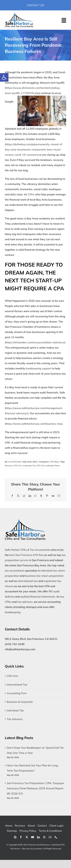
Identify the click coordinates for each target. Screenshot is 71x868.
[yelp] (44, 837)
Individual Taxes (53, 466)
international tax (28, 581)
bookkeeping (13, 612)
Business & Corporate (20, 702)
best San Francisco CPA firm (26, 555)
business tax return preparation (44, 576)
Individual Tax (15, 710)
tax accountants (15, 571)
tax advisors (25, 602)
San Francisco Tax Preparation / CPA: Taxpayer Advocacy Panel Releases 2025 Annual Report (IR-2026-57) (35, 788)
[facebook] (21, 837)
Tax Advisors (15, 719)
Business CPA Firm (13, 466)
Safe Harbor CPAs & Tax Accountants (28, 550)
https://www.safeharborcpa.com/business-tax (34, 424)
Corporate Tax (29, 466)
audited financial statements (38, 597)
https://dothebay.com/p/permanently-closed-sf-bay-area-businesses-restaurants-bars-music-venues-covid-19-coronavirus (34, 149)
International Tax (17, 685)
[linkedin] (38, 837)
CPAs (31, 194)
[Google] (15, 837)
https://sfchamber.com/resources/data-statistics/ (35, 342)
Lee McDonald (14, 462)
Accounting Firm (17, 693)
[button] (4, 77)
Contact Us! (36, 5)
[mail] (50, 837)
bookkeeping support (38, 368)
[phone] (56, 837)
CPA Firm (41, 466)
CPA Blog (54, 462)
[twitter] (27, 837)
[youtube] (33, 837)
